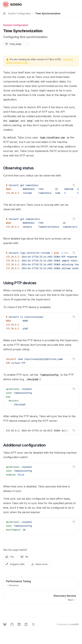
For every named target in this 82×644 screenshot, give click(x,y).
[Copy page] (13, 44)
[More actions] (78, 5)
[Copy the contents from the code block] (74, 185)
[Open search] (72, 5)
